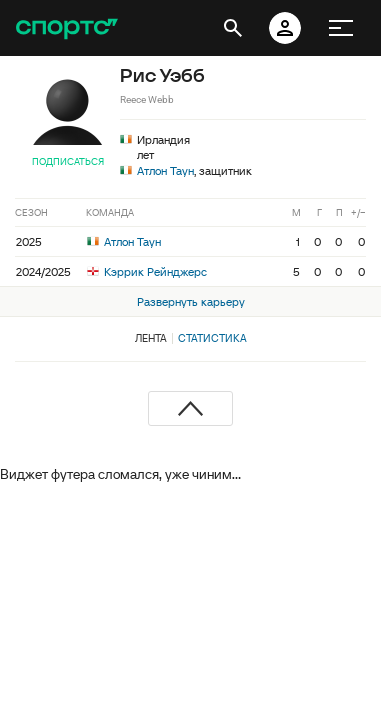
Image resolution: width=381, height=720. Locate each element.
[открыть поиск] (233, 28)
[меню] (341, 28)
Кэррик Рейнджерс (147, 271)
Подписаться (68, 161)
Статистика (212, 338)
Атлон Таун (165, 170)
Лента (151, 338)
